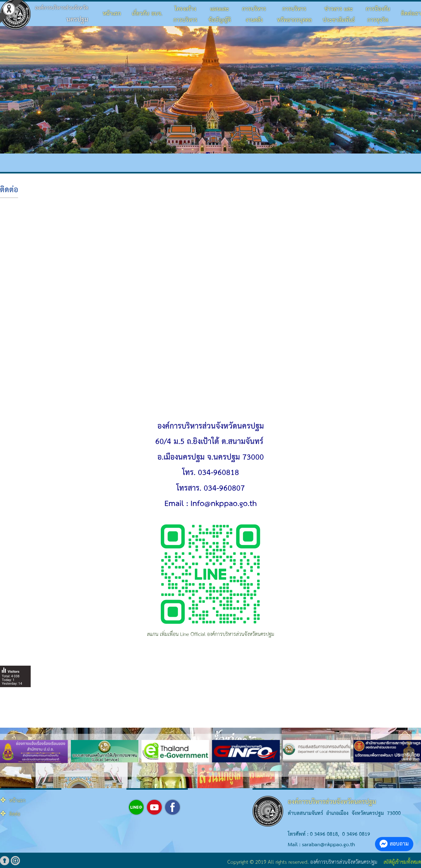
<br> (210, 308)
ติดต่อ (9, 190)
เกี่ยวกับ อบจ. (147, 14)
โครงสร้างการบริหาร (185, 15)
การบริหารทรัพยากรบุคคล (294, 15)
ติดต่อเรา (411, 14)
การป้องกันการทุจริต (378, 15)
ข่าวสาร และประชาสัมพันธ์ (339, 15)
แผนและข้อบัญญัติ (220, 15)
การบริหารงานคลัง (254, 15)
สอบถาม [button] (394, 844)
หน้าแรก (112, 14)
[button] (203, 769)
